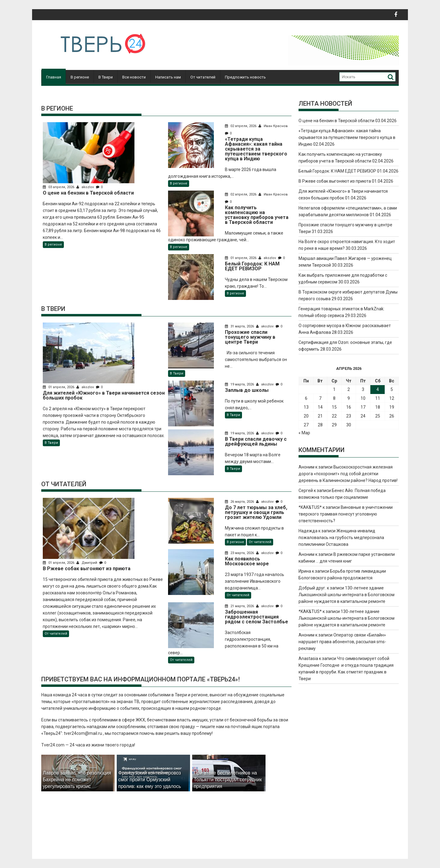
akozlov (86, 187)
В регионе (80, 77)
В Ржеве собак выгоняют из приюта (335, 181)
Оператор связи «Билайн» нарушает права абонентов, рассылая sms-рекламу (342, 642)
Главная (54, 77)
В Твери (106, 77)
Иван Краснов (273, 126)
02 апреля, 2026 (241, 126)
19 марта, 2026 (240, 384)
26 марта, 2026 (240, 502)
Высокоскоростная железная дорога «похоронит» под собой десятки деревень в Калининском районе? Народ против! (348, 474)
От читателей (203, 77)
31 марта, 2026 (240, 326)
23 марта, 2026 (240, 553)
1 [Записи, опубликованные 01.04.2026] (334, 389)
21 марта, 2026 (240, 606)
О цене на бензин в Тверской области (336, 121)
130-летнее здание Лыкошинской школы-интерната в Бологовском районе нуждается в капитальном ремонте (346, 595)
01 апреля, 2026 (241, 258)
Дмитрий (87, 563)
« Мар (304, 433)
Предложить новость (245, 77)
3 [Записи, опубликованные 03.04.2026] (363, 389)
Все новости (134, 77)
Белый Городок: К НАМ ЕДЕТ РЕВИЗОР (337, 171)
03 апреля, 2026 (59, 187)
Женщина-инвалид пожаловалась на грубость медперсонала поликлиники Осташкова (341, 538)
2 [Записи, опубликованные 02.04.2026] (349, 389)
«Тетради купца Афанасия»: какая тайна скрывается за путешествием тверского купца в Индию (347, 137)
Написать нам (168, 77)
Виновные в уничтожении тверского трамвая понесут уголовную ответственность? (346, 514)
